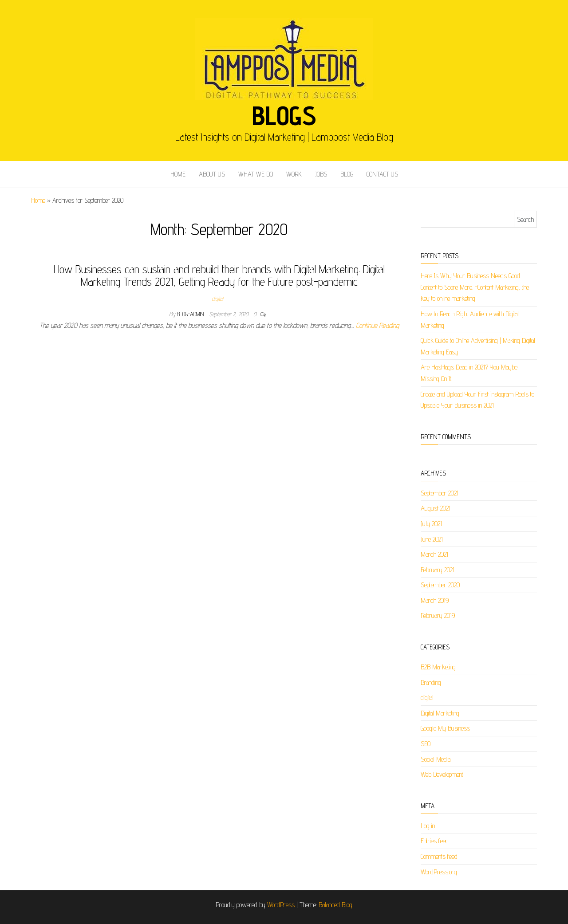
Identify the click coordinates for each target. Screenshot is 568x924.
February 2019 (438, 615)
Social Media (436, 759)
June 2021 (432, 539)
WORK (294, 174)
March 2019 (435, 600)
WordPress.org (439, 872)
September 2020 (440, 585)
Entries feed (435, 841)
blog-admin (191, 314)
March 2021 (434, 554)
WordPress (281, 905)
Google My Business (445, 728)
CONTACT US (382, 174)
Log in (428, 826)
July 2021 (431, 524)
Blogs (284, 115)
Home (38, 200)
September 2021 (440, 493)
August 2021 (436, 508)
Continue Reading (377, 325)
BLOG (347, 174)
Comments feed (439, 856)
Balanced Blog (335, 905)
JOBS (321, 174)
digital (217, 299)
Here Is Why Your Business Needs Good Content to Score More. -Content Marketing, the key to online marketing (475, 287)
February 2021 (438, 570)
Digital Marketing (440, 713)
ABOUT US (212, 174)
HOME (178, 174)
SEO (426, 744)
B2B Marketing (438, 667)
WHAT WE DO (256, 174)
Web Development (442, 774)
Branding (431, 682)
